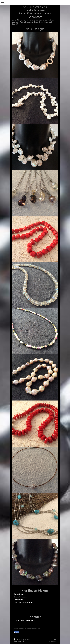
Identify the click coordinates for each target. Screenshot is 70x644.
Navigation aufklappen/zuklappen (35, 2)
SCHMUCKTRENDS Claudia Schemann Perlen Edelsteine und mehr (35, 10)
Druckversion (19, 639)
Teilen (16, 632)
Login (55, 639)
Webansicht (53, 641)
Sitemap (27, 639)
